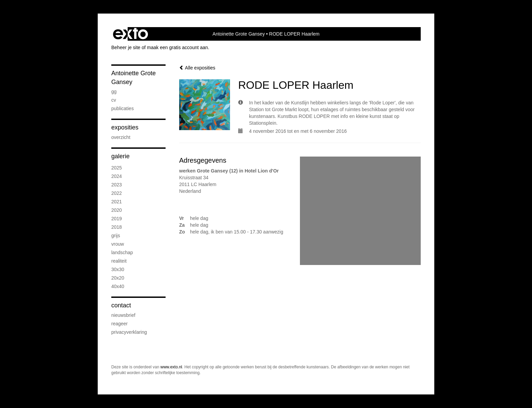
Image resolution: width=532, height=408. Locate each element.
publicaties (122, 108)
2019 (117, 219)
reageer (119, 324)
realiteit (119, 261)
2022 (117, 193)
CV (114, 100)
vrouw (118, 244)
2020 (117, 210)
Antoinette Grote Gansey (239, 34)
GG (114, 91)
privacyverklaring (129, 332)
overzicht (121, 137)
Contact (121, 305)
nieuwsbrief (123, 315)
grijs (116, 236)
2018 (117, 227)
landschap (122, 252)
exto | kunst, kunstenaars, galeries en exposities (130, 34)
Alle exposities (197, 68)
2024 (117, 176)
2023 (117, 185)
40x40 (118, 286)
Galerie (120, 156)
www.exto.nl (171, 367)
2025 (117, 168)
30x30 (118, 269)
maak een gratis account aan (177, 47)
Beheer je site (126, 47)
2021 (117, 202)
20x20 (118, 278)
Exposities (125, 127)
